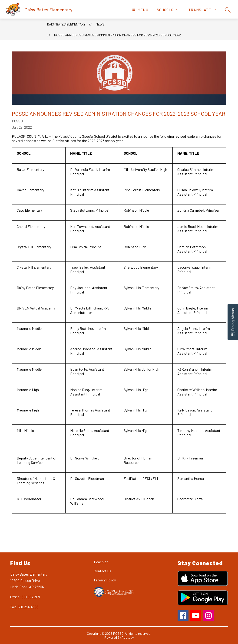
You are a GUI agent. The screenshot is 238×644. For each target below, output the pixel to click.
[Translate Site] (202, 10)
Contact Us (103, 571)
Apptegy (128, 637)
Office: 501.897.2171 (25, 597)
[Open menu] (140, 10)
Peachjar (101, 562)
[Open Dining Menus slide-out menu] (233, 322)
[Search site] (228, 10)
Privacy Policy (105, 580)
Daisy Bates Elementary (66, 24)
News (100, 24)
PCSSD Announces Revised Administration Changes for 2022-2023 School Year (117, 35)
